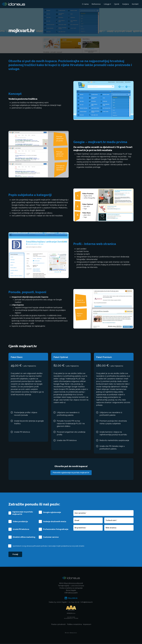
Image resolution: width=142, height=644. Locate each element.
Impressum (87, 625)
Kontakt (135, 4)
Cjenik (117, 4)
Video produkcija (20, 522)
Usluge (107, 4)
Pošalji (16, 555)
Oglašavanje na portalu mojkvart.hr (23, 513)
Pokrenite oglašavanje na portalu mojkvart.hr (71, 473)
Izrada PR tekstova (21, 529)
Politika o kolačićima (74, 625)
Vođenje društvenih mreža (55, 522)
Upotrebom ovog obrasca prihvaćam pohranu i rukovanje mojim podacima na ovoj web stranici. (48, 546)
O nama (85, 4)
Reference (96, 4)
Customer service (51, 537)
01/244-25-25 (74, 603)
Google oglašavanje (52, 512)
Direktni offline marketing (24, 537)
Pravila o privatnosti (58, 625)
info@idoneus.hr (87, 603)
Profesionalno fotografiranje (56, 529)
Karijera (126, 4)
